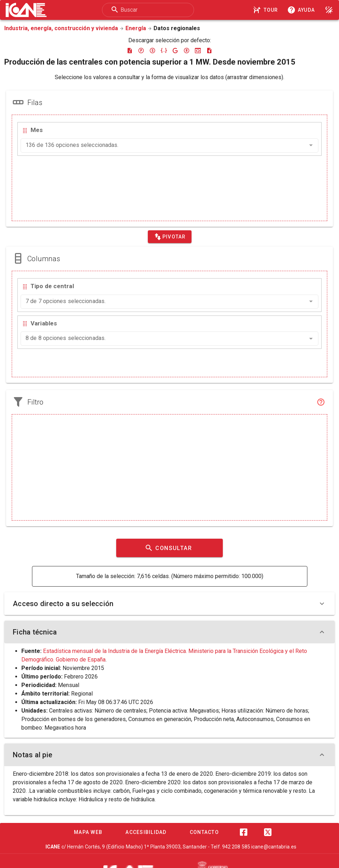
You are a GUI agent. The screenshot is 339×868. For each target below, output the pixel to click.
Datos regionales (177, 28)
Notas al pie (169, 755)
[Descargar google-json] (175, 50)
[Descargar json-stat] (198, 50)
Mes (37, 130)
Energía (136, 28)
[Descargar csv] (209, 50)
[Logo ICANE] (26, 10)
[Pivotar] (170, 237)
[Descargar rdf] (187, 50)
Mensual (69, 685)
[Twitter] (268, 832)
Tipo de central (52, 286)
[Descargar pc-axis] (141, 50)
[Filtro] (321, 402)
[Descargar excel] (130, 50)
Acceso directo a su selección (169, 604)
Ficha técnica (169, 632)
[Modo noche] (329, 10)
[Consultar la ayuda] (302, 10)
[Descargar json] (164, 50)
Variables (44, 323)
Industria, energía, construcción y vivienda (61, 28)
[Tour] (267, 10)
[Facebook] (243, 832)
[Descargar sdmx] (152, 50)
